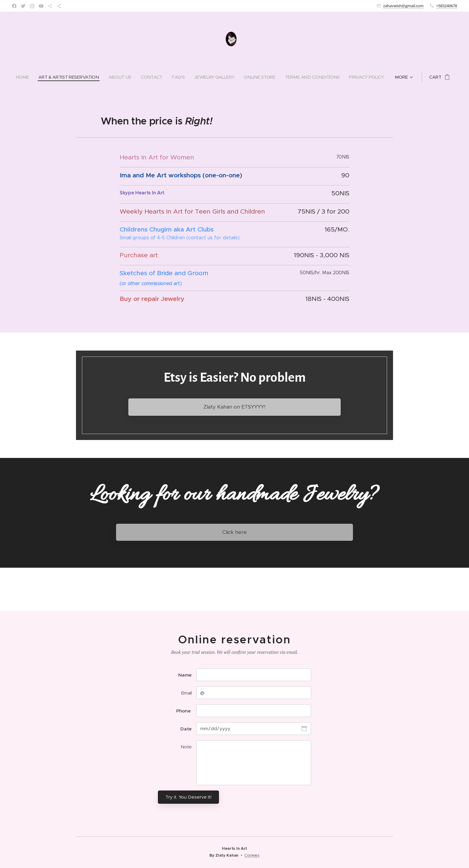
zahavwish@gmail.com (403, 6)
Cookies (252, 855)
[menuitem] (20, 77)
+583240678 (447, 6)
